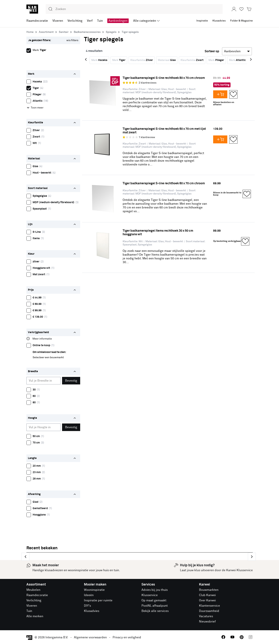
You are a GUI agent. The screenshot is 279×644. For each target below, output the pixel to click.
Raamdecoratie (37, 595)
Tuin (29, 611)
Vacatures (206, 616)
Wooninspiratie (94, 590)
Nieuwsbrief (207, 622)
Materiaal (167, 60)
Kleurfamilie (142, 60)
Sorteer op (212, 51)
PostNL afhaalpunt (155, 606)
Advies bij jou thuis (155, 590)
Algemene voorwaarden (90, 637)
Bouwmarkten (209, 590)
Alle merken (35, 616)
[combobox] (134, 9)
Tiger (30, 88)
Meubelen (33, 590)
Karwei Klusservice (239, 570)
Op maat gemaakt (154, 600)
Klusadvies (92, 611)
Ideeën (89, 595)
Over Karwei (207, 600)
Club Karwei (207, 595)
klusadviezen (54, 570)
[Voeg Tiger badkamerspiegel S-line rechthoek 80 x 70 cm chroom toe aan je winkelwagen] (221, 94)
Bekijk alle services (155, 611)
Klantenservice (209, 606)
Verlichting (34, 600)
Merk (99, 60)
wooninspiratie (78, 570)
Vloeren (32, 606)
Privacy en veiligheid (127, 637)
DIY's (87, 606)
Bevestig (71, 381)
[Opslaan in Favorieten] (233, 94)
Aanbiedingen (118, 21)
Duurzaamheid (209, 611)
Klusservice (150, 595)
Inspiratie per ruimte (98, 600)
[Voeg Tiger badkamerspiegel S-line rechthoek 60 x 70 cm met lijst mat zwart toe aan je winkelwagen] (221, 139)
